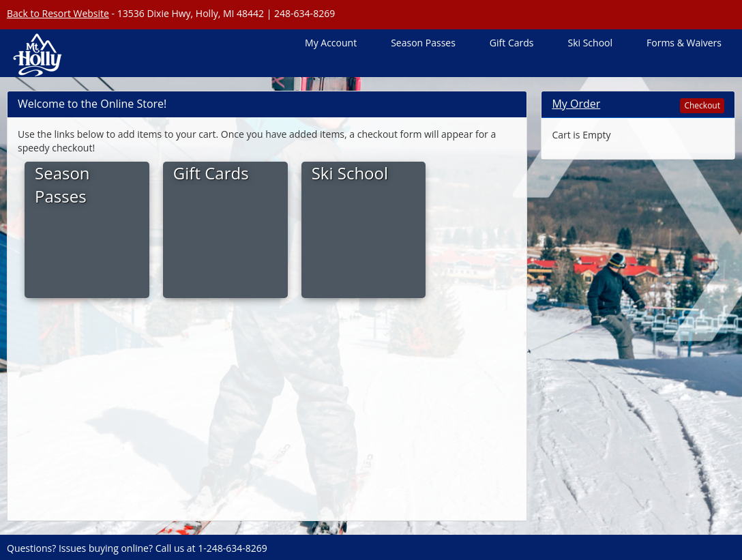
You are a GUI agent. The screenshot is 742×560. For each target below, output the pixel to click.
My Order (576, 104)
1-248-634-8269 (233, 548)
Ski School (590, 43)
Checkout (702, 105)
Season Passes (423, 43)
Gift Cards (512, 43)
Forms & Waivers (684, 43)
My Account (331, 43)
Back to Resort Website (58, 13)
